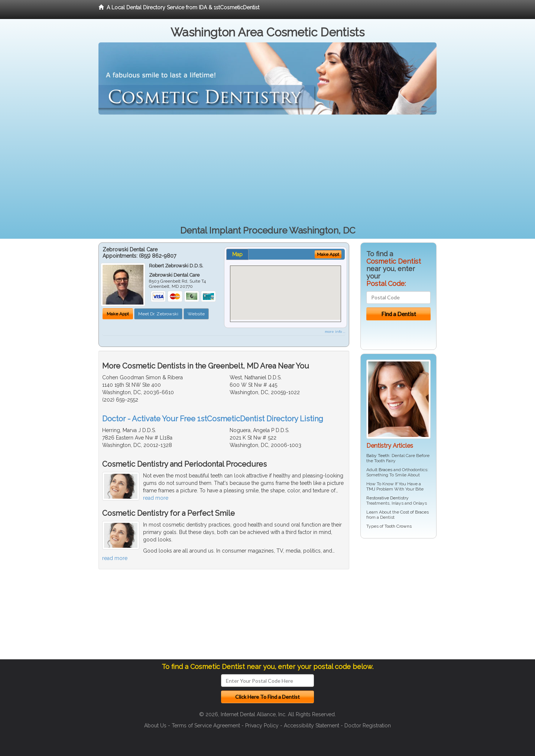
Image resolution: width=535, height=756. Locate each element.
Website (196, 314)
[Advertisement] (267, 170)
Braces (385, 470)
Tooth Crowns (398, 526)
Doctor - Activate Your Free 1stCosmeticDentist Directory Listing (213, 419)
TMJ (371, 489)
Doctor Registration (368, 726)
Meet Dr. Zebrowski (158, 314)
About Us (155, 726)
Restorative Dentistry (388, 498)
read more (156, 498)
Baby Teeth (378, 456)
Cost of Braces (414, 512)
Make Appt (118, 314)
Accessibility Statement (312, 726)
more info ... (335, 332)
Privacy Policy (262, 726)
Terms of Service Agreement (206, 726)
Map (237, 254)
